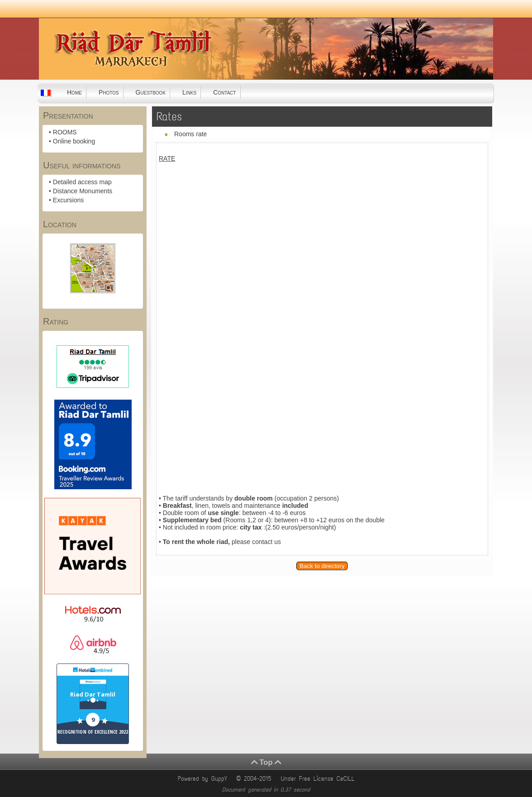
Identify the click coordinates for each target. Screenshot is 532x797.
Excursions (68, 200)
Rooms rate (190, 134)
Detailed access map (82, 182)
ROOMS (65, 132)
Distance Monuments (83, 191)
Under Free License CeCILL (319, 779)
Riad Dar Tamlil (93, 694)
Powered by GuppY (204, 779)
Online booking (74, 141)
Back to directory (322, 566)
